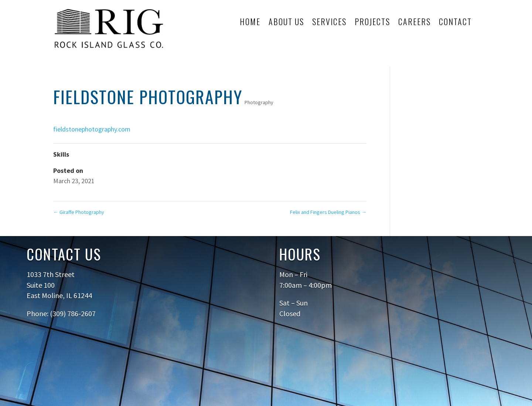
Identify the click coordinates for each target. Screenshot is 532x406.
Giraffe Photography (79, 212)
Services (329, 23)
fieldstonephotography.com (92, 129)
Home (250, 23)
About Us (286, 23)
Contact (455, 23)
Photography (259, 102)
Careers (415, 23)
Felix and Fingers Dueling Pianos (328, 212)
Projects (372, 23)
